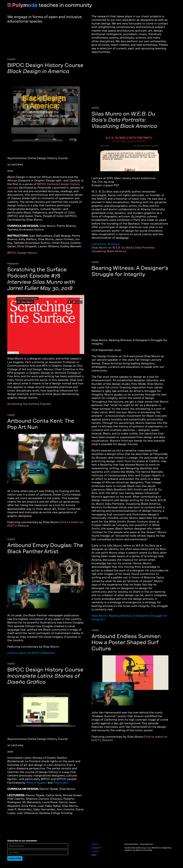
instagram (96, 848)
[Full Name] (38, 852)
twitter (95, 844)
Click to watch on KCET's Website (30, 653)
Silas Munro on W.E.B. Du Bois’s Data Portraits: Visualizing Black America (123, 249)
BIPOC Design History (22, 253)
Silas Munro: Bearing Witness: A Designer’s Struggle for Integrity (129, 617)
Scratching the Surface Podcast (29, 404)
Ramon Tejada (36, 783)
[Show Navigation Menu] (9, 5)
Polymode (25, 5)
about (94, 855)
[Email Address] (38, 846)
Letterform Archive (105, 244)
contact (95, 851)
